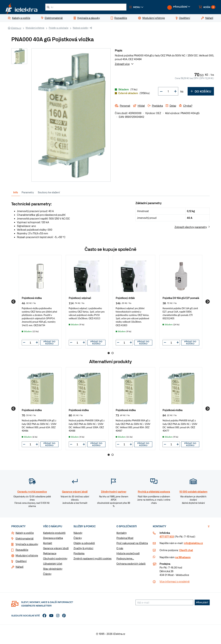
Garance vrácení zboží (56, 550)
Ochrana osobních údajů (131, 565)
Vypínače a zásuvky (27, 545)
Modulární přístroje (35, 29)
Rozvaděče (22, 551)
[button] (143, 8)
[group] (40, 303)
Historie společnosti (128, 555)
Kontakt (48, 544)
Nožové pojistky (81, 29)
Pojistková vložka (32, 299)
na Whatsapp (183, 559)
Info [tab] (16, 194)
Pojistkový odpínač (80, 299)
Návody (78, 534)
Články (47, 575)
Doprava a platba (53, 539)
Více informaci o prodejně (175, 583)
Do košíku (201, 93)
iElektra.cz (16, 29)
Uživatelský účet (53, 565)
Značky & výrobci (83, 550)
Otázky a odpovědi (84, 544)
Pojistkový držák (125, 299)
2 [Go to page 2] (113, 354)
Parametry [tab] (28, 194)
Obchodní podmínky (55, 560)
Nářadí (20, 568)
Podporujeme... (125, 560)
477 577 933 (167, 538)
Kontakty (122, 534)
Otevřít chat (186, 551)
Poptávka (79, 555)
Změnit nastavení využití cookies (92, 560)
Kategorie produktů (54, 534)
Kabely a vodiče (25, 534)
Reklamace (50, 555)
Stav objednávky (53, 570)
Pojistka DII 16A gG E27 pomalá (181, 299)
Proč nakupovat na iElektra (132, 544)
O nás (120, 550)
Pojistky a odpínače (59, 29)
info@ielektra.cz (193, 544)
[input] (30, 344)
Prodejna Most (125, 539)
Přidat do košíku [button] (49, 344)
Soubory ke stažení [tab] (49, 194)
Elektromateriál (25, 540)
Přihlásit (202, 604)
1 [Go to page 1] (109, 354)
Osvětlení (21, 562)
